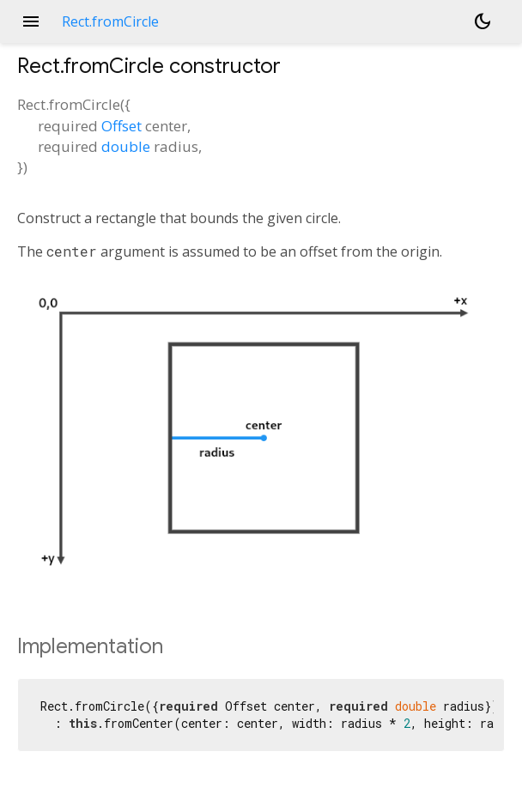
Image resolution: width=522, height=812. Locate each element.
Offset (121, 126)
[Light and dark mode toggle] (483, 21)
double (126, 146)
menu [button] (31, 21)
